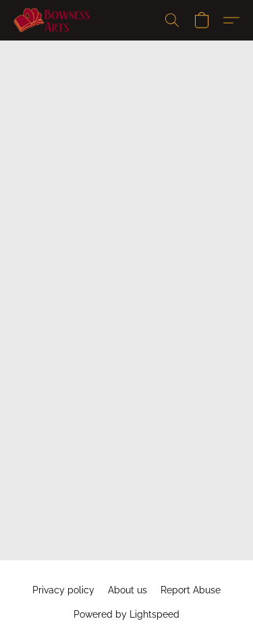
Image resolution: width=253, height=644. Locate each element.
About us (128, 590)
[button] (54, 20)
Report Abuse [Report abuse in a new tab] (191, 590)
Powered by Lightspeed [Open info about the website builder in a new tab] (126, 614)
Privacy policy (63, 590)
